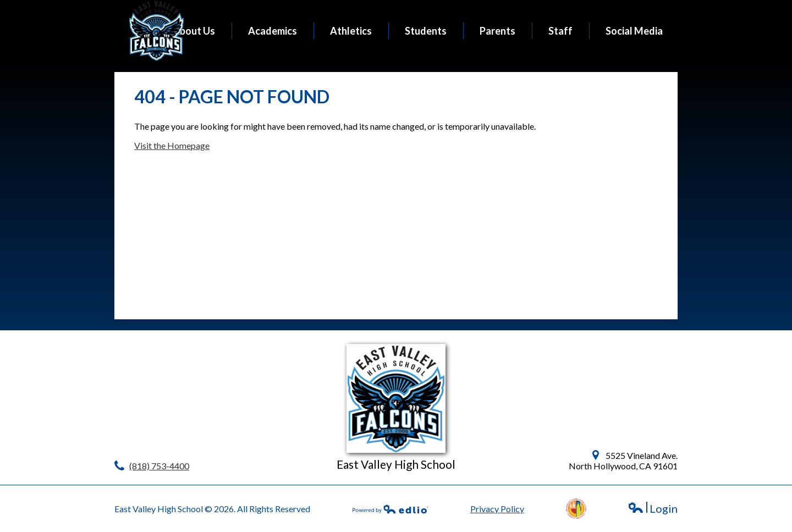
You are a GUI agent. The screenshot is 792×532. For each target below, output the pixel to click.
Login (653, 509)
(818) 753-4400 (159, 466)
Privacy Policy (497, 509)
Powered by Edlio (391, 509)
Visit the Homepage (172, 145)
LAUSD (576, 509)
